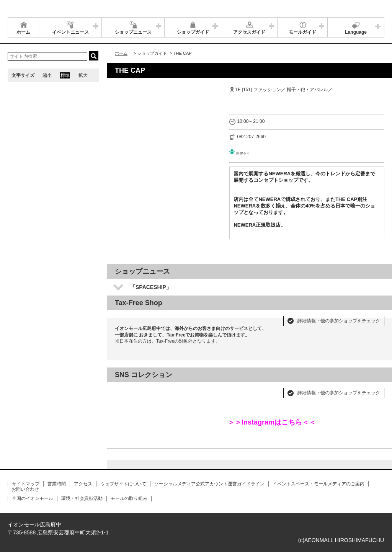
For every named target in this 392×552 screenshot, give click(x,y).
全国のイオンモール (33, 498)
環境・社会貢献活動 (82, 498)
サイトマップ (26, 484)
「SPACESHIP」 (151, 287)
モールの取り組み (129, 498)
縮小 (47, 75)
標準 (65, 75)
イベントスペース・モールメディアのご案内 (318, 484)
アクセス (83, 484)
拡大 (83, 75)
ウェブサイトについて (123, 484)
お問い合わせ (25, 489)
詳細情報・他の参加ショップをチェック (339, 321)
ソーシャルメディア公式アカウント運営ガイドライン (209, 484)
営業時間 (57, 484)
